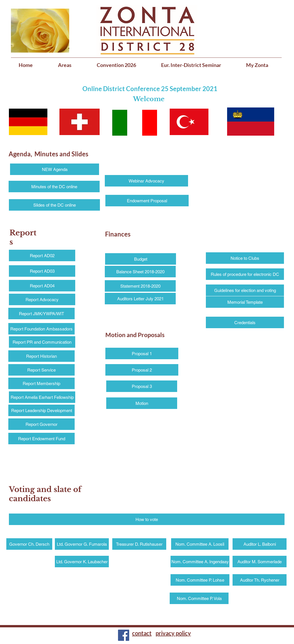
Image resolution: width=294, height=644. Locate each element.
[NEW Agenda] (55, 169)
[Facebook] (124, 635)
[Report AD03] (42, 271)
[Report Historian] (41, 356)
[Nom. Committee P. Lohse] (200, 580)
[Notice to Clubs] (245, 258)
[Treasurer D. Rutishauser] (139, 544)
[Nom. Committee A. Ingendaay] (200, 562)
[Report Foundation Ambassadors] (41, 329)
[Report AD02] (42, 255)
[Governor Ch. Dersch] (29, 544)
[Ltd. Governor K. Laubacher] (82, 562)
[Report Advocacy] (42, 299)
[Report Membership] (41, 383)
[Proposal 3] (142, 386)
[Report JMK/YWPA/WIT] (41, 314)
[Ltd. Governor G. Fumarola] (82, 544)
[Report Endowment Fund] (41, 439)
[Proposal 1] (142, 353)
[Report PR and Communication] (42, 342)
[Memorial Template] (245, 302)
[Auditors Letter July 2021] (140, 299)
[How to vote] (147, 519)
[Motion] (142, 403)
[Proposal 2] (142, 370)
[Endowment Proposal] (147, 201)
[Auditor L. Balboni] (260, 544)
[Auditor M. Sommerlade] (260, 562)
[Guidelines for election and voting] (245, 290)
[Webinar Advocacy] (146, 181)
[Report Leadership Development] (41, 410)
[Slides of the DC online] (54, 205)
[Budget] (141, 259)
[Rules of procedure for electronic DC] (245, 274)
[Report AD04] (42, 286)
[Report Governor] (41, 424)
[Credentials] (245, 322)
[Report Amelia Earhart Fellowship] (42, 397)
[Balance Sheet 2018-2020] (140, 272)
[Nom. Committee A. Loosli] (200, 544)
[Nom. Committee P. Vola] (199, 598)
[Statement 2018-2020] (140, 286)
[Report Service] (41, 370)
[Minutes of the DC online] (54, 187)
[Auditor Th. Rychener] (260, 580)
